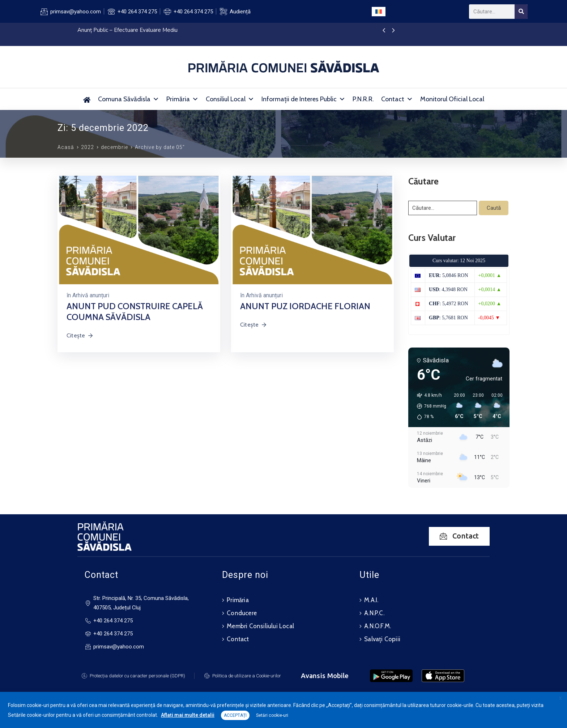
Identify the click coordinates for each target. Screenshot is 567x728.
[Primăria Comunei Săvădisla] (87, 99)
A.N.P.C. (374, 613)
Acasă (66, 147)
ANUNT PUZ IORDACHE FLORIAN (305, 306)
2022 (88, 147)
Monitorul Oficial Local (452, 99)
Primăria (182, 99)
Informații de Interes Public (303, 99)
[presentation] (384, 31)
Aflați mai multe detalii (188, 715)
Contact (397, 99)
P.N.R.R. (363, 99)
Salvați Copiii (382, 639)
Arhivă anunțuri (91, 295)
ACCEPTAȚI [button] (235, 715)
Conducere (242, 613)
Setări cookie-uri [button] (272, 715)
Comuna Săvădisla (129, 99)
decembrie (114, 147)
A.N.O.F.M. (378, 626)
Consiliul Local (230, 99)
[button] (429, 406)
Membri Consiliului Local (260, 626)
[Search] (521, 12)
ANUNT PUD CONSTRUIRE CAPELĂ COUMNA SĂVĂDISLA (135, 312)
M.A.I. (371, 600)
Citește (80, 335)
